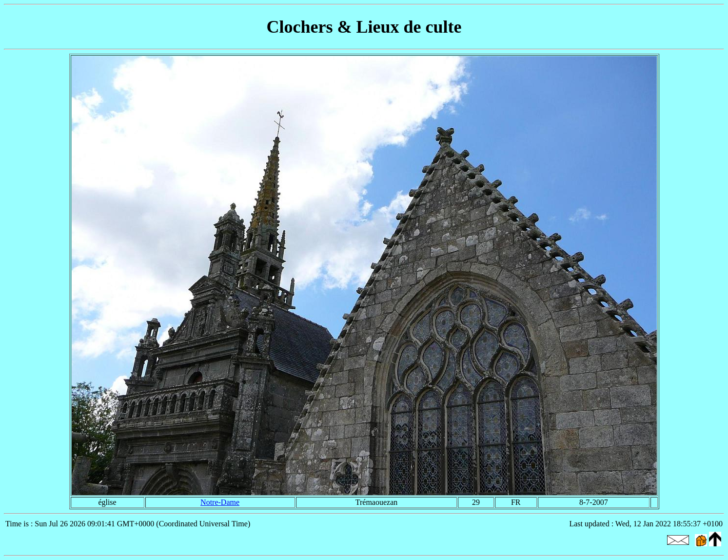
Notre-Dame (220, 502)
